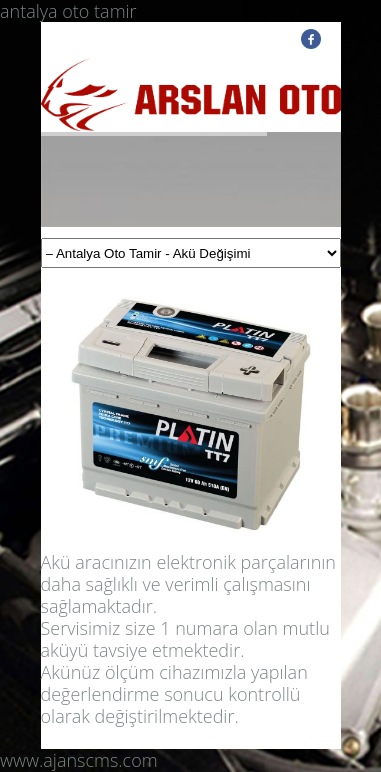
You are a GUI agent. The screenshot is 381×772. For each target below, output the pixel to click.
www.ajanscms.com (79, 760)
